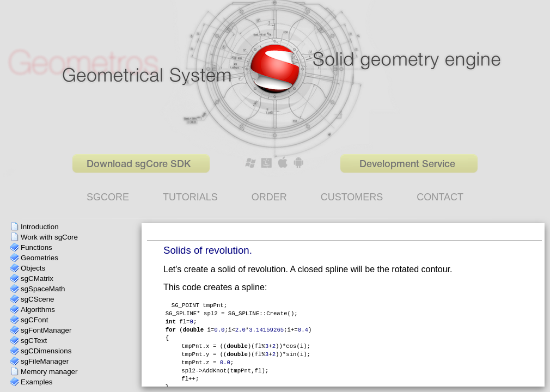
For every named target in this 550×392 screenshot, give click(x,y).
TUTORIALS (190, 197)
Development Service (407, 164)
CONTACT (440, 197)
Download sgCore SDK (139, 164)
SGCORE (108, 197)
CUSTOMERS (352, 197)
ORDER (269, 197)
